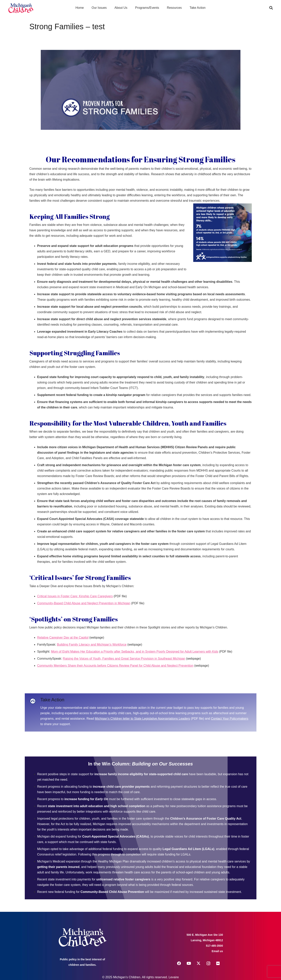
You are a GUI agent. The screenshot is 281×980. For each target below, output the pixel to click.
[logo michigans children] (21, 8)
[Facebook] (179, 963)
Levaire (174, 977)
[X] (199, 963)
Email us (217, 951)
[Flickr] (218, 963)
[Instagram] (208, 963)
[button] (271, 8)
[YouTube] (189, 963)
